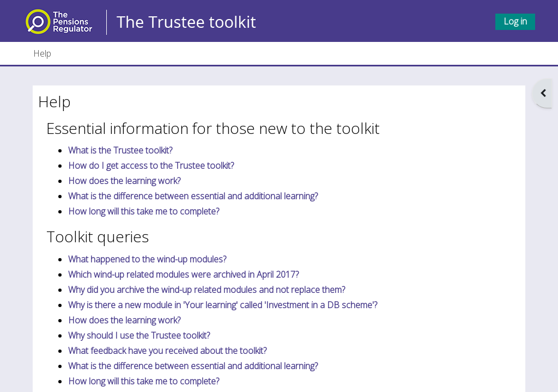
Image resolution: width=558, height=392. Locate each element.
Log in (515, 21)
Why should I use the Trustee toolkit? (139, 335)
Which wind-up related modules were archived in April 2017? (183, 274)
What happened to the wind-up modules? (147, 259)
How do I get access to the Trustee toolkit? (151, 166)
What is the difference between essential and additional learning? (193, 196)
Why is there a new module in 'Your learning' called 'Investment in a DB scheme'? (223, 305)
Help (42, 53)
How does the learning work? (124, 181)
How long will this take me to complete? (144, 211)
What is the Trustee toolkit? (120, 150)
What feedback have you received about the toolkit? (167, 351)
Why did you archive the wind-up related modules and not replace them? (207, 290)
